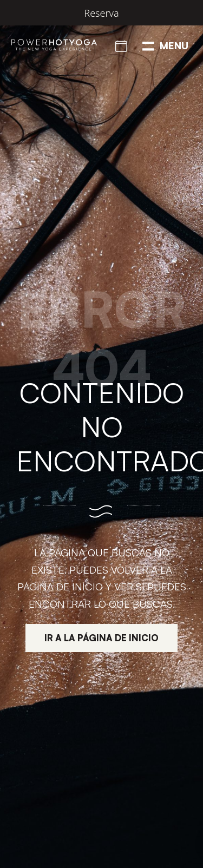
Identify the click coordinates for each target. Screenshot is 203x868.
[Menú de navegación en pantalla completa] (165, 45)
